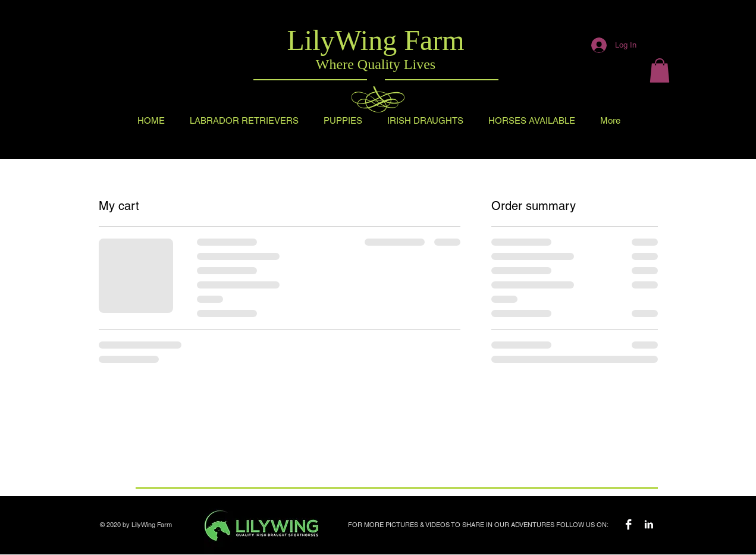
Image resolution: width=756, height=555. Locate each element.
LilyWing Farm (375, 40)
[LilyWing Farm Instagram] (649, 524)
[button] (660, 70)
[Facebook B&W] (628, 524)
